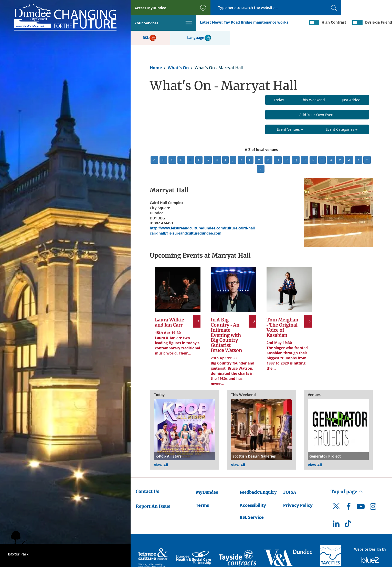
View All (161, 450)
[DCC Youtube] (361, 493)
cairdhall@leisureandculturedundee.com (186, 219)
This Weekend (313, 85)
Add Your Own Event (317, 100)
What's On (178, 53)
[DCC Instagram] (373, 493)
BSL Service (252, 502)
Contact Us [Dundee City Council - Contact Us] (147, 477)
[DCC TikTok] (348, 510)
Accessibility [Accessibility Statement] (253, 490)
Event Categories (342, 115)
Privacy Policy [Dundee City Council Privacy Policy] (298, 490)
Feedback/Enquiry (258, 477)
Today (279, 85)
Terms (202, 490)
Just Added (351, 85)
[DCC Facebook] (348, 493)
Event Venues (290, 115)
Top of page (347, 477)
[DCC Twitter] (336, 496)
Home (156, 53)
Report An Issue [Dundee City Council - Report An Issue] (153, 491)
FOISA (290, 477)
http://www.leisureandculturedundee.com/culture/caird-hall (202, 213)
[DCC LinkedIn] (336, 510)
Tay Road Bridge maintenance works (191, 23)
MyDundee (207, 477)
